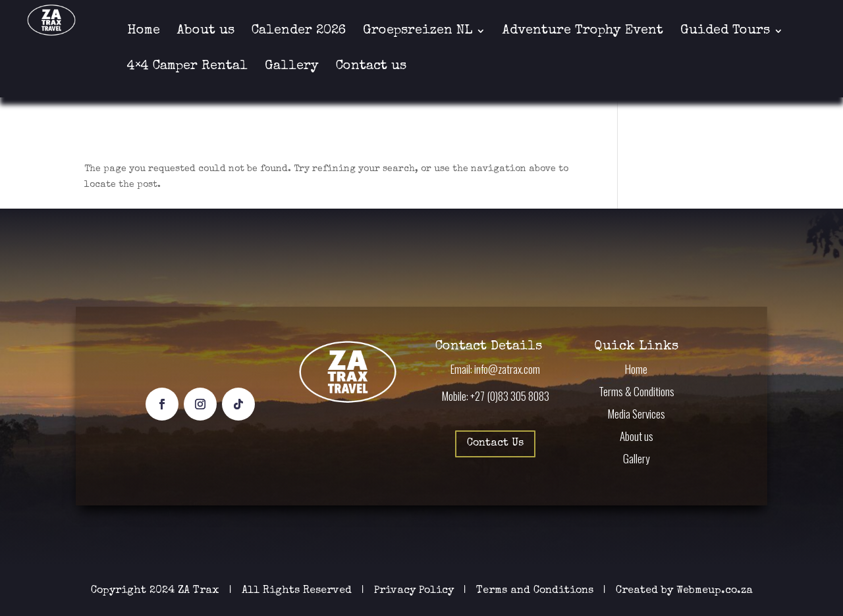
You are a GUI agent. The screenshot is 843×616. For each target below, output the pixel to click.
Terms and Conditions (535, 591)
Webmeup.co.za (715, 591)
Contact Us (495, 444)
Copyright (119, 591)
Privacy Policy (416, 591)
